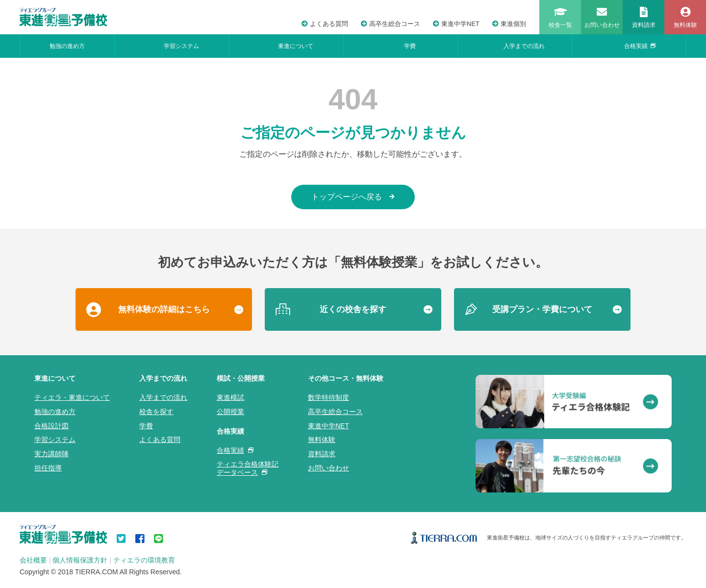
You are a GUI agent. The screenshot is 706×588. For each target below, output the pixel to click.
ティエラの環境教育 (144, 560)
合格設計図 (51, 426)
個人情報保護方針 (80, 560)
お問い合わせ (328, 468)
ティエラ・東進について (72, 397)
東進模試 (230, 397)
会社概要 (33, 560)
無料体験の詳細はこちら (164, 309)
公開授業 (230, 412)
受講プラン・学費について (542, 309)
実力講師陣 (51, 454)
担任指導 (48, 468)
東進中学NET (456, 24)
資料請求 (322, 454)
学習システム (181, 46)
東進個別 (509, 24)
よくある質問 (325, 24)
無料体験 (322, 440)
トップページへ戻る (353, 197)
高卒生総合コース (391, 24)
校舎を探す (156, 412)
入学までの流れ (524, 46)
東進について (296, 46)
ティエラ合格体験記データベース (248, 468)
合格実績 (640, 46)
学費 (410, 46)
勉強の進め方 (67, 46)
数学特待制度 (328, 397)
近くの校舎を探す (353, 309)
